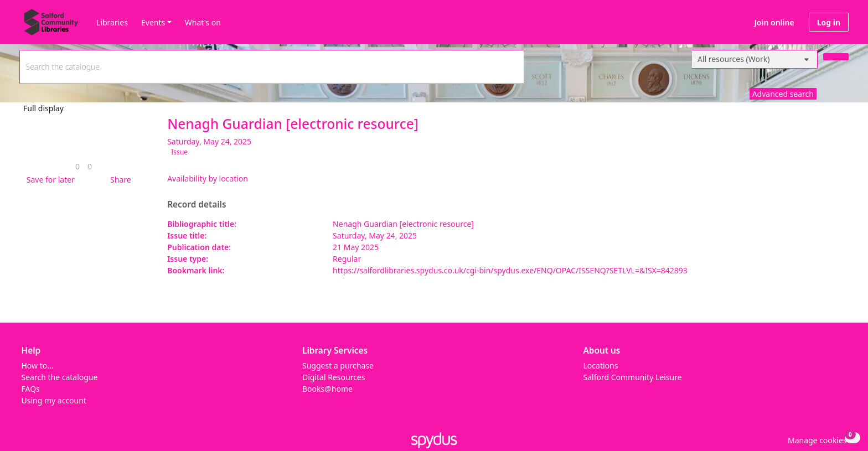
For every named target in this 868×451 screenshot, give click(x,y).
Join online (774, 22)
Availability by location (208, 178)
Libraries (112, 22)
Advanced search (783, 94)
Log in (829, 22)
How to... (38, 366)
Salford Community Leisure (633, 377)
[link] (77, 166)
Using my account (54, 400)
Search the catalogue (60, 377)
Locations (601, 366)
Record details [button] (197, 205)
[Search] (836, 57)
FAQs (31, 389)
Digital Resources (334, 377)
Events (153, 22)
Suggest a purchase (338, 366)
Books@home (327, 389)
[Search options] (755, 59)
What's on (203, 22)
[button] (49, 180)
